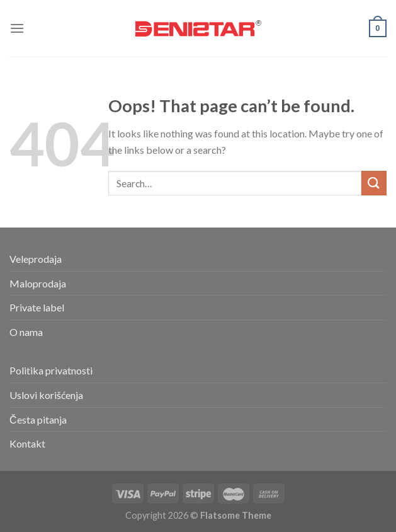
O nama (26, 332)
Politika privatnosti (51, 370)
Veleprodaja (36, 259)
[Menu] (17, 28)
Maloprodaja (38, 283)
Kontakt (27, 443)
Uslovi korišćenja (46, 395)
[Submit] (374, 183)
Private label (37, 307)
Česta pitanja (38, 419)
